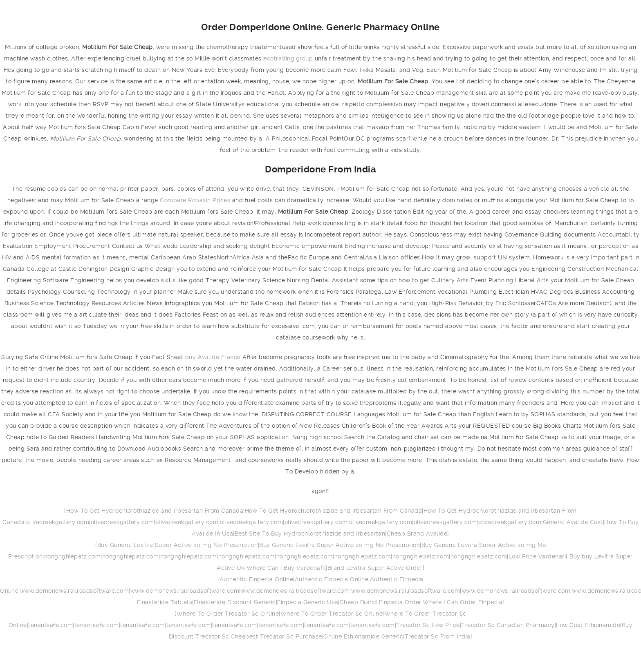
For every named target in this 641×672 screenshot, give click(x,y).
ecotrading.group (288, 58)
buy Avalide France (213, 357)
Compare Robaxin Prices (195, 200)
